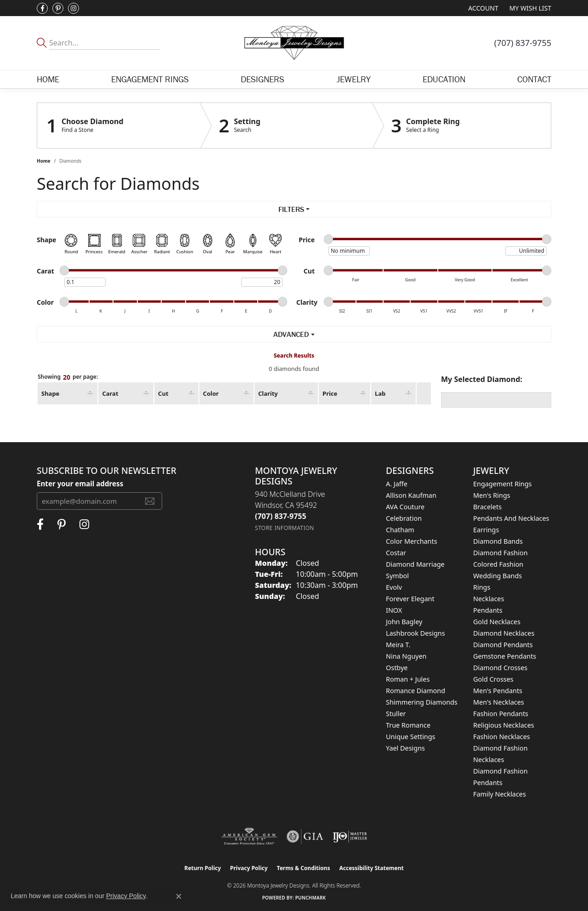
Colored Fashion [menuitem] (498, 564)
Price (330, 393)
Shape (50, 393)
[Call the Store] (281, 516)
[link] (523, 43)
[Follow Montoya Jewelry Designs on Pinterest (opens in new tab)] (58, 8)
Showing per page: (68, 377)
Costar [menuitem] (396, 553)
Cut (163, 393)
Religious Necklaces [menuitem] (504, 725)
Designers (263, 79)
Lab (380, 393)
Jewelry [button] (354, 79)
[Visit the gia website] (305, 837)
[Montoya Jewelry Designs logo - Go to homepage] (294, 43)
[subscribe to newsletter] (150, 501)
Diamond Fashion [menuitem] (500, 553)
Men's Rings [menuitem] (492, 495)
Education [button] (444, 79)
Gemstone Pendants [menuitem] (505, 656)
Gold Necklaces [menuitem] (497, 622)
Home (48, 79)
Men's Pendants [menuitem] (498, 691)
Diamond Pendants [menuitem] (503, 645)
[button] (482, 8)
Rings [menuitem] (482, 587)
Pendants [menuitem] (488, 610)
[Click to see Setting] (286, 125)
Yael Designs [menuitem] (405, 748)
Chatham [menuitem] (400, 530)
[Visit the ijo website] (350, 837)
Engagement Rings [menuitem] (503, 484)
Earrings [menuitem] (486, 530)
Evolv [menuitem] (394, 587)
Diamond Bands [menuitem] (498, 541)
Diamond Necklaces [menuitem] (504, 633)
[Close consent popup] (179, 896)
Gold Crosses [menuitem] (493, 679)
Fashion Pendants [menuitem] (501, 714)
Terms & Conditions (304, 868)
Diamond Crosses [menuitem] (500, 668)
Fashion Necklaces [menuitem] (502, 737)
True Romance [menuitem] (408, 725)
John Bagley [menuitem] (404, 622)
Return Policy (203, 868)
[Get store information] (285, 528)
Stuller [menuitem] (396, 714)
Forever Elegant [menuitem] (410, 599)
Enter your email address (80, 484)
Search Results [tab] (294, 356)
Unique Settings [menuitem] (410, 737)
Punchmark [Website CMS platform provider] (311, 898)
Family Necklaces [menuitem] (500, 794)
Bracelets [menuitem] (487, 507)
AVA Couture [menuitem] (405, 507)
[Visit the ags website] (249, 837)
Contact (534, 79)
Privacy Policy (249, 868)
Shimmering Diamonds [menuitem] (422, 702)
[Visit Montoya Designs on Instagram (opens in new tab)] (73, 8)
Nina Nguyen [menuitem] (406, 656)
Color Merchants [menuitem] (412, 541)
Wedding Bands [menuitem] (498, 576)
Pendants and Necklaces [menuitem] (511, 518)
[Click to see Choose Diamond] (119, 125)
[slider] (328, 239)
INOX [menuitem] (394, 610)
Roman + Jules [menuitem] (408, 679)
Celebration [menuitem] (404, 518)
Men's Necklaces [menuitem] (499, 702)
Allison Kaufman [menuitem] (411, 495)
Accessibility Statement (371, 868)
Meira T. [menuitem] (398, 645)
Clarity (268, 393)
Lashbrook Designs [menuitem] (416, 633)
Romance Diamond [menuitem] (416, 691)
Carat (110, 393)
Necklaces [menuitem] (489, 599)
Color (211, 393)
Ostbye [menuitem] (397, 668)
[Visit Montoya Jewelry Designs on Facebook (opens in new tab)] (42, 8)
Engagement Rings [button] (150, 79)
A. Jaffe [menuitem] (397, 484)
